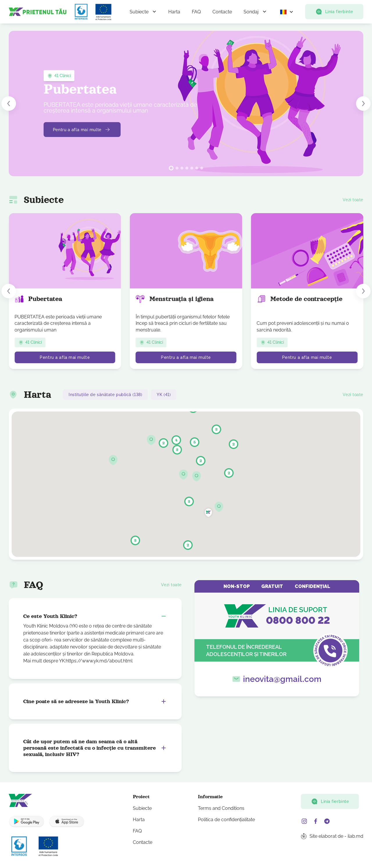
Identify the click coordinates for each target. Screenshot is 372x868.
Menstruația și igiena (175, 299)
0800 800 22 (298, 620)
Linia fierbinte (334, 12)
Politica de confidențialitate (226, 820)
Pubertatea (38, 299)
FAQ (196, 12)
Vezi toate (353, 200)
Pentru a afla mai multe (82, 130)
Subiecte (139, 12)
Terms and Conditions (221, 808)
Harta (174, 12)
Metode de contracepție (299, 299)
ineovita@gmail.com (282, 679)
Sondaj (251, 12)
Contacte (222, 12)
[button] (9, 104)
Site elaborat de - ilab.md (336, 836)
